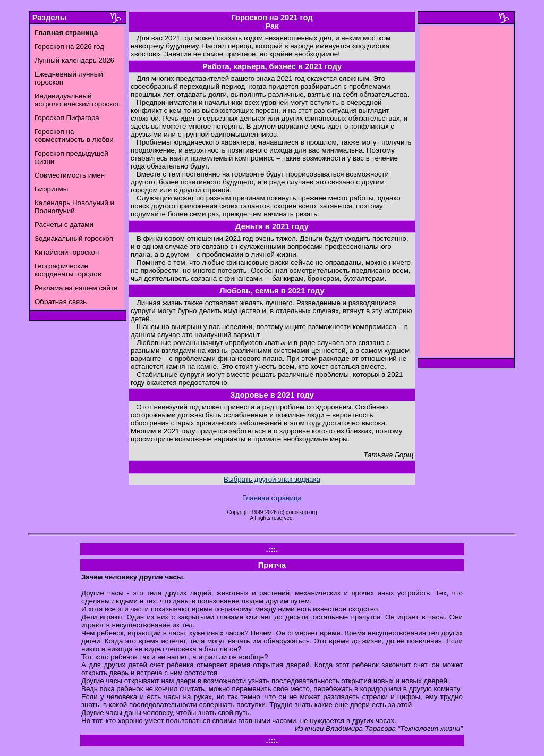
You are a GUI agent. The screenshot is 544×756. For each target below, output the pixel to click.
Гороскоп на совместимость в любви (74, 136)
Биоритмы (51, 189)
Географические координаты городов (68, 270)
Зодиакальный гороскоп (74, 238)
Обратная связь (61, 302)
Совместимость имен (70, 175)
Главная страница (272, 498)
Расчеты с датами (64, 225)
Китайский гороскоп (67, 252)
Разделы (49, 18)
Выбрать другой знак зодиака (272, 479)
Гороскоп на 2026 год (69, 47)
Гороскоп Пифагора (67, 118)
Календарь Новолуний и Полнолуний (74, 207)
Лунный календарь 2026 (74, 60)
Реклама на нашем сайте (76, 288)
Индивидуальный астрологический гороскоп (78, 100)
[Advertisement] (466, 194)
